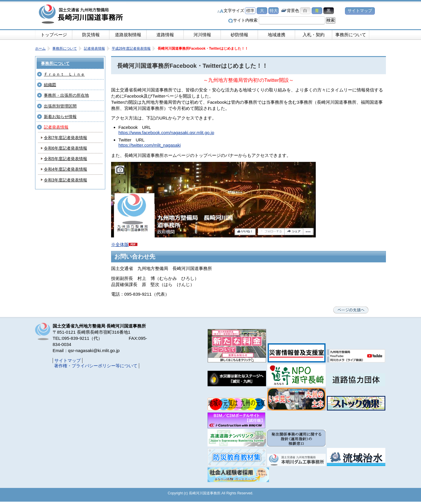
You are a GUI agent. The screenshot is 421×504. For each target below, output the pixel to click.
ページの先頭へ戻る (351, 310)
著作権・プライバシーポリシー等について (96, 366)
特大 (274, 11)
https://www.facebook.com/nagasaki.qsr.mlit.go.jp (166, 133)
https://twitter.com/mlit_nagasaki (150, 145)
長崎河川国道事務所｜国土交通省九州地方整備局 (82, 15)
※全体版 (124, 244)
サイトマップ (360, 11)
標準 (250, 11)
